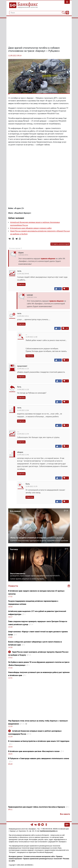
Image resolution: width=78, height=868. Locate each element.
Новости (13, 586)
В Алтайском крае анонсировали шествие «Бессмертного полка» (34, 751)
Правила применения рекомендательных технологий (42, 859)
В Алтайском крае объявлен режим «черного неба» (31, 228)
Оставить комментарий (60, 244)
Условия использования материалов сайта (39, 856)
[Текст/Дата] (67, 13)
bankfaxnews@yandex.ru (49, 831)
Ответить (21, 284)
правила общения (48, 258)
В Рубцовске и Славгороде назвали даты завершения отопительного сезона (39, 758)
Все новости (65, 814)
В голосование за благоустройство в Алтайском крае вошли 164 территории (39, 741)
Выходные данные (16, 856)
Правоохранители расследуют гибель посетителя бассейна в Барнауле (37, 807)
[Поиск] (63, 13)
